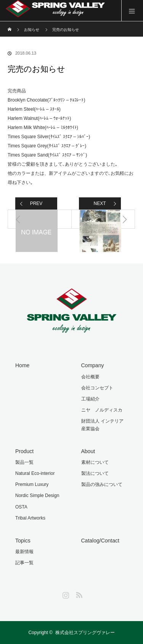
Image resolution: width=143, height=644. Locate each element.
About (88, 451)
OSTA (21, 507)
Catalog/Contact (100, 541)
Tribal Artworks (30, 518)
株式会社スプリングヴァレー (85, 633)
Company (93, 365)
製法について (95, 473)
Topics (23, 541)
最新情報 (24, 552)
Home (22, 365)
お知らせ (32, 30)
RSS (78, 594)
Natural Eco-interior (35, 473)
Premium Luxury (32, 484)
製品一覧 (24, 462)
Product (24, 451)
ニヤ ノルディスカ (102, 410)
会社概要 (90, 377)
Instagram (65, 594)
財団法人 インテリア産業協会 (102, 425)
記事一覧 (24, 563)
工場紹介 (90, 399)
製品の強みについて (102, 484)
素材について (95, 462)
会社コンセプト (97, 388)
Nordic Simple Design (37, 496)
